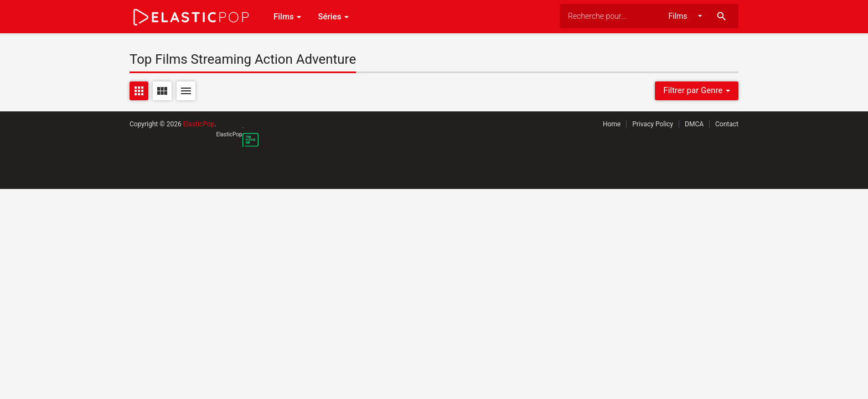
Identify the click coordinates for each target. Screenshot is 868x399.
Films (287, 17)
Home (612, 124)
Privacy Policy (653, 124)
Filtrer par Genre (697, 90)
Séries (333, 17)
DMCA (694, 124)
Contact (727, 124)
